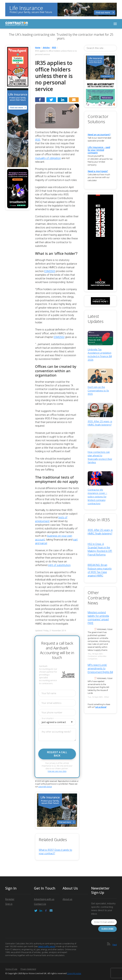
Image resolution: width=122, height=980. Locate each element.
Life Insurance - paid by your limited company (99, 150)
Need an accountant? (99, 135)
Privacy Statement (28, 969)
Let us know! (101, 707)
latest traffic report (47, 946)
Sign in (9, 904)
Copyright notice (74, 973)
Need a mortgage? (98, 171)
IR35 (38, 140)
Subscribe (107, 929)
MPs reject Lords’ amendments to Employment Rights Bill (100, 669)
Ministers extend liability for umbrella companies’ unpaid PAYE (98, 618)
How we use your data (57, 771)
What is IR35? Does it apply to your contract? (55, 852)
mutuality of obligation (48, 158)
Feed (115, 945)
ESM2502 (59, 337)
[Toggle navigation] (115, 24)
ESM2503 (50, 271)
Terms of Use (11, 969)
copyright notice (45, 787)
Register (10, 899)
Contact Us (40, 904)
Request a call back (57, 754)
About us (67, 899)
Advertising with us (44, 899)
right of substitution (59, 565)
